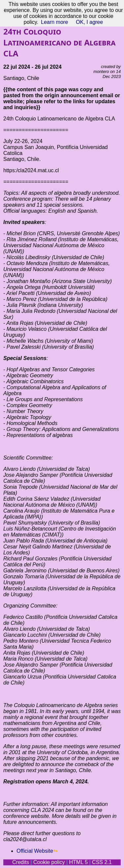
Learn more (55, 22)
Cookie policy (49, 862)
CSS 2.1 (102, 862)
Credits (21, 862)
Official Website (35, 851)
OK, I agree (90, 22)
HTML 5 (78, 862)
